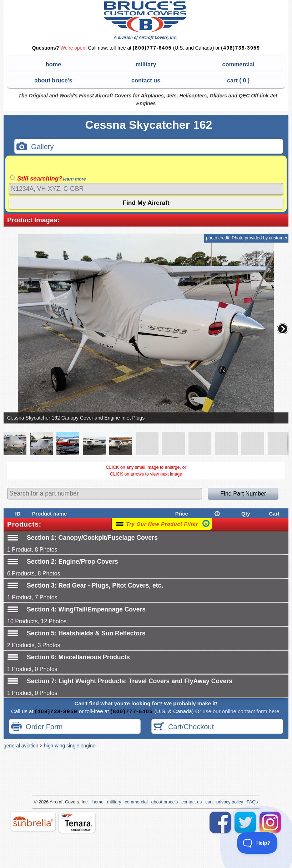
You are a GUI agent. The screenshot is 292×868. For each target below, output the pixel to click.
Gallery (35, 147)
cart (209, 802)
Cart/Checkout (184, 727)
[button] (283, 329)
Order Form (37, 727)
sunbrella (33, 821)
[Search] (146, 189)
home (53, 64)
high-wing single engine (70, 746)
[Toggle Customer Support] (257, 843)
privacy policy (230, 802)
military (146, 64)
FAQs (252, 802)
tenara (77, 822)
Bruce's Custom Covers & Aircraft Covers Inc (146, 21)
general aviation (21, 746)
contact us (146, 80)
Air (52, 802)
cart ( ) (238, 80)
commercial (238, 64)
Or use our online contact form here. (237, 711)
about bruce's (54, 80)
